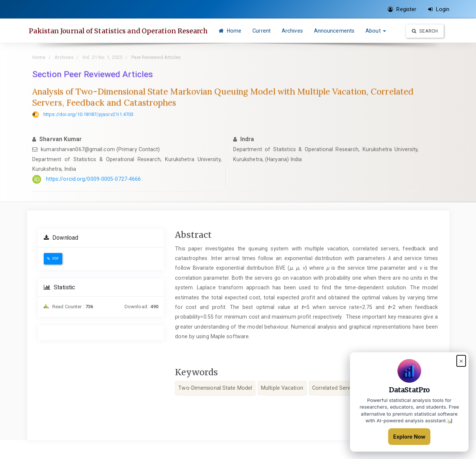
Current (283, 31)
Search (425, 55)
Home (252, 31)
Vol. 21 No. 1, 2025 (102, 76)
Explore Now (409, 437)
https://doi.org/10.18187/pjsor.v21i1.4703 (88, 133)
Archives (314, 31)
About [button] (398, 31)
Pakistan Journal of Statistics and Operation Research (131, 31)
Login (439, 9)
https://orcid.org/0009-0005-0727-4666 (94, 198)
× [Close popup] (461, 361)
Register (402, 9)
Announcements (356, 31)
